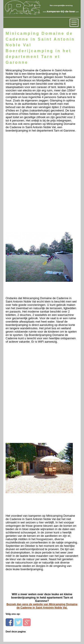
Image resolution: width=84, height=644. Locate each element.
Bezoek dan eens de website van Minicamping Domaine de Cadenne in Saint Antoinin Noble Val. (42, 606)
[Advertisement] (42, 189)
